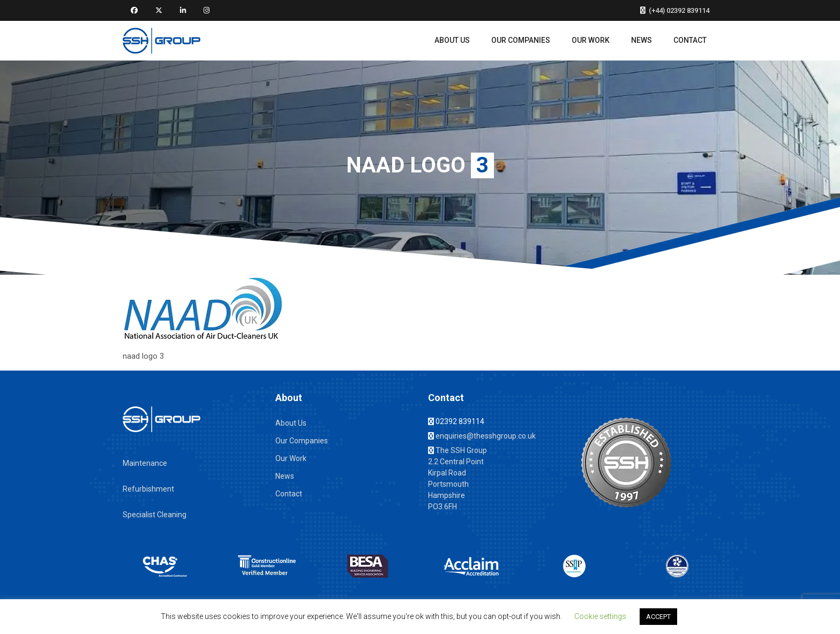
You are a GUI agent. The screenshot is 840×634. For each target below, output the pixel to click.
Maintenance (145, 463)
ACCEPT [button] (658, 617)
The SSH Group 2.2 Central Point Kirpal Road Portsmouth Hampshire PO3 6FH (457, 478)
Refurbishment (148, 489)
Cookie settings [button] (600, 616)
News (642, 40)
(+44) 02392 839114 (675, 11)
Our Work (591, 40)
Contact (690, 40)
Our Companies (521, 40)
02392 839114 (456, 421)
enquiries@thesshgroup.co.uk (482, 436)
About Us (452, 40)
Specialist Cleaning (155, 515)
